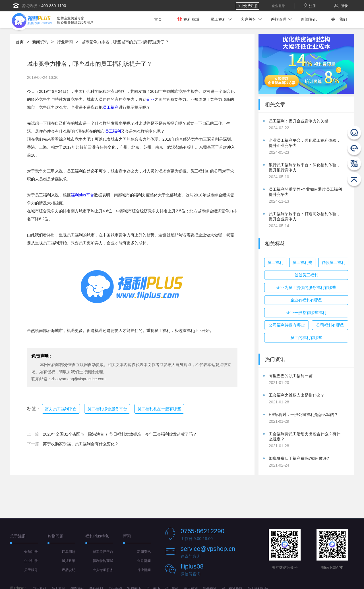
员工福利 (218, 19)
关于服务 (31, 570)
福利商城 (188, 19)
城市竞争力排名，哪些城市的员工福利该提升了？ (125, 42)
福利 (117, 131)
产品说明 (69, 570)
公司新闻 (144, 561)
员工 (109, 131)
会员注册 (31, 552)
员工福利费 (302, 262)
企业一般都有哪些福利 (306, 313)
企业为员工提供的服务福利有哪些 (306, 288)
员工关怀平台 (103, 552)
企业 (150, 99)
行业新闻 (65, 42)
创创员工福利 (306, 275)
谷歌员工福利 (333, 262)
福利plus (78, 195)
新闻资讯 (309, 19)
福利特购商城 (103, 561)
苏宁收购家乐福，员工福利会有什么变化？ (81, 444)
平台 (90, 195)
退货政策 (69, 561)
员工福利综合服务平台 (107, 409)
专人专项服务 (103, 570)
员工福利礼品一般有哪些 (159, 409)
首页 (158, 19)
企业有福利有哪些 (306, 300)
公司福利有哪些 (330, 325)
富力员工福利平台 (61, 409)
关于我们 (339, 19)
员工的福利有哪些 (306, 338)
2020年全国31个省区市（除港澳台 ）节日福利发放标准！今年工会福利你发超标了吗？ (120, 434)
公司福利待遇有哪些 (287, 325)
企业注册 (31, 561)
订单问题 (69, 552)
